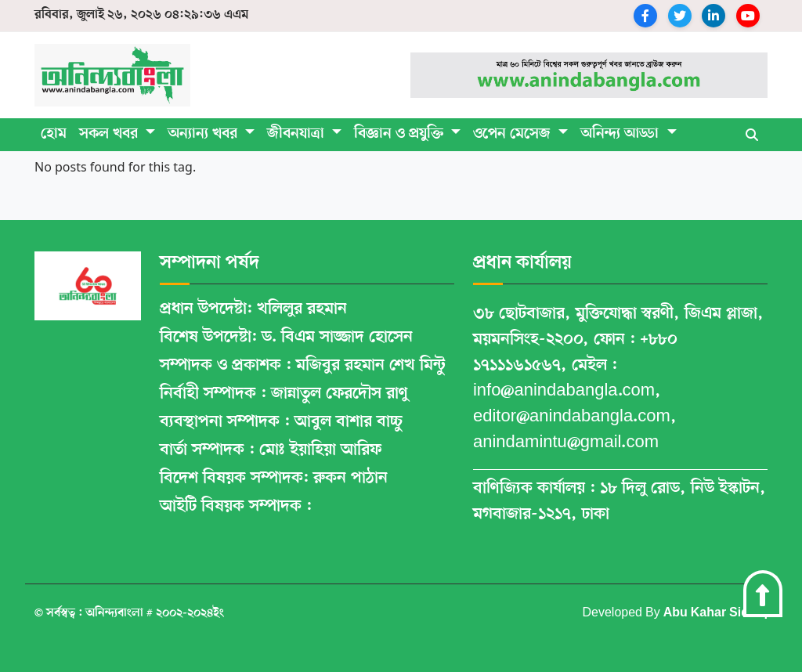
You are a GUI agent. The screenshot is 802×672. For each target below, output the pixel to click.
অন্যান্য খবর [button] (204, 134)
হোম (54, 134)
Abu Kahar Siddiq (715, 613)
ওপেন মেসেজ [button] (514, 134)
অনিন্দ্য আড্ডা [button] (621, 134)
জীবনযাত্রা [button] (298, 134)
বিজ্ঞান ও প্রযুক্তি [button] (401, 134)
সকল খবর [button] (110, 134)
